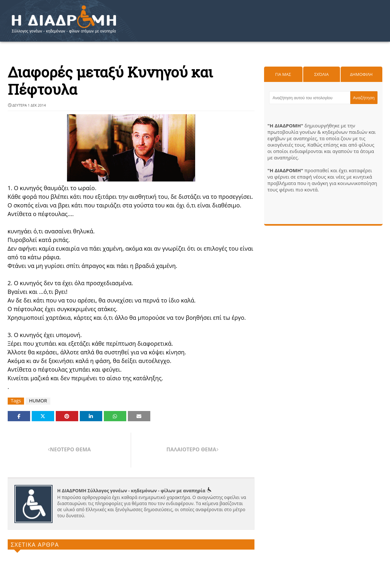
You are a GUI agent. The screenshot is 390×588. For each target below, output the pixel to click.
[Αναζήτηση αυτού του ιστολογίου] (310, 98)
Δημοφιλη (361, 74)
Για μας (283, 74)
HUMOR (38, 401)
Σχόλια (321, 74)
